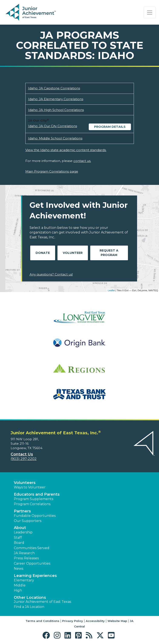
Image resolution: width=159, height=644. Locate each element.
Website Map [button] (117, 621)
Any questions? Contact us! (51, 274)
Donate (43, 253)
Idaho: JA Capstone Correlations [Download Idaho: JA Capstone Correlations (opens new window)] (54, 88)
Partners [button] (22, 511)
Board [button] (19, 543)
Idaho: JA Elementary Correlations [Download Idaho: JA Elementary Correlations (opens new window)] (56, 99)
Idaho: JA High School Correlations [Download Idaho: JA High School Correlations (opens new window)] (56, 110)
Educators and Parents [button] (37, 494)
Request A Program (109, 253)
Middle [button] (20, 585)
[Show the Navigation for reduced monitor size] (150, 13)
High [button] (18, 590)
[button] (47, 635)
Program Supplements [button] (34, 499)
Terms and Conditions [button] (42, 621)
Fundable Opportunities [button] (35, 516)
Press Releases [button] (26, 558)
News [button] (19, 569)
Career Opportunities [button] (32, 563)
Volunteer (73, 253)
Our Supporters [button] (28, 521)
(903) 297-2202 (24, 459)
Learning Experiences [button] (35, 576)
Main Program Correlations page (52, 171)
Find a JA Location (29, 607)
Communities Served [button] (32, 548)
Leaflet (111, 290)
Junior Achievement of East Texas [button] (42, 602)
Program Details (110, 127)
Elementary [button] (24, 580)
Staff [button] (18, 538)
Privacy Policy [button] (73, 621)
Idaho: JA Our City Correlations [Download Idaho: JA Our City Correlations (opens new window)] (53, 126)
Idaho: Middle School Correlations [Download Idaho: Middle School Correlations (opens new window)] (55, 138)
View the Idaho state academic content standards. (66, 150)
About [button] (20, 528)
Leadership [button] (23, 532)
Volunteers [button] (25, 483)
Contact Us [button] (22, 454)
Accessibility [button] (95, 621)
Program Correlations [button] (32, 504)
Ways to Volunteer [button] (30, 487)
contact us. (82, 161)
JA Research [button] (24, 553)
